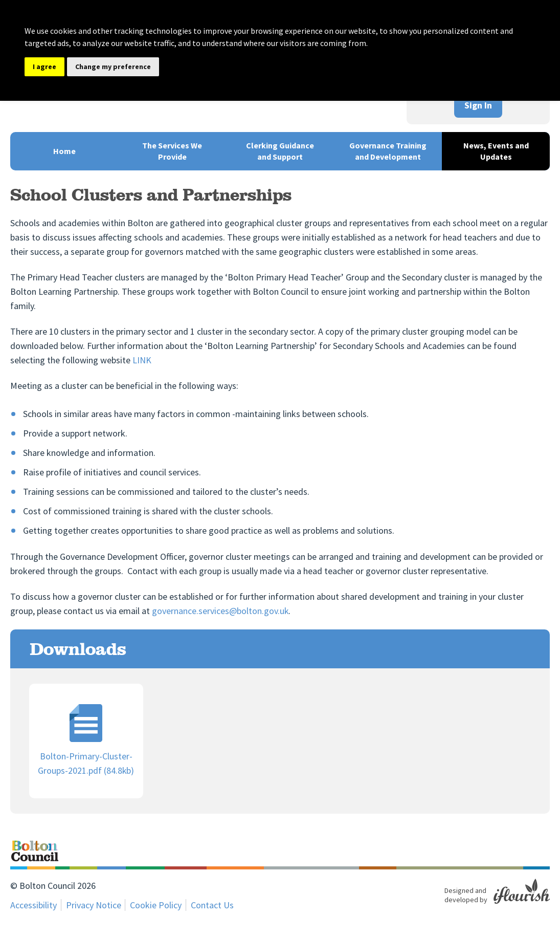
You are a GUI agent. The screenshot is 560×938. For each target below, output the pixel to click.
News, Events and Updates (496, 151)
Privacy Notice (94, 905)
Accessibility (33, 905)
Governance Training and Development (388, 151)
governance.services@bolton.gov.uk (220, 611)
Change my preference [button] (113, 67)
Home (64, 151)
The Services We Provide (172, 151)
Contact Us (213, 905)
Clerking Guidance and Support (280, 151)
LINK (142, 360)
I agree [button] (44, 67)
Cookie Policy (156, 905)
